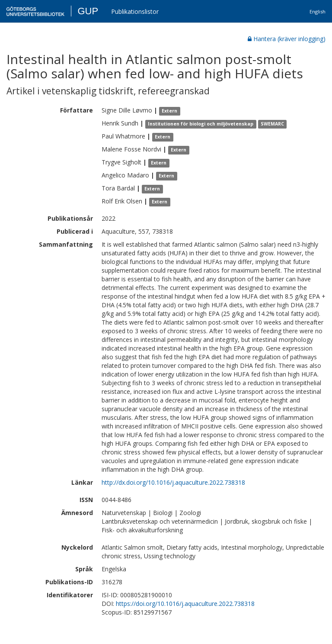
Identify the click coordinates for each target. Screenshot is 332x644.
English (318, 11)
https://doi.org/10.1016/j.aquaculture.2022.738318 (185, 604)
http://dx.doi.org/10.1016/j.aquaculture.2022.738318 (173, 482)
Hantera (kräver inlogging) (287, 39)
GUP (88, 11)
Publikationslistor (135, 11)
